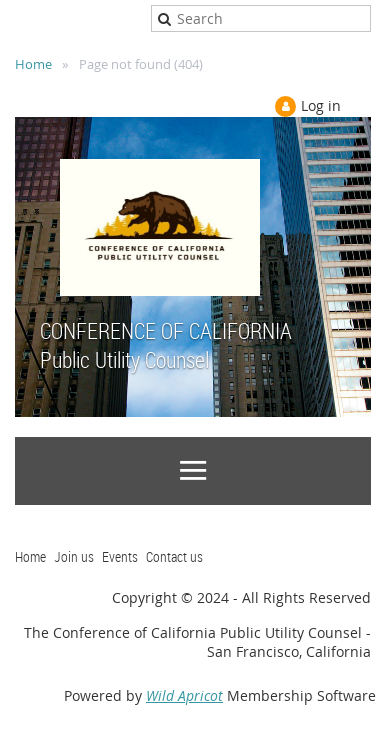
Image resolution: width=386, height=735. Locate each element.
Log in (321, 105)
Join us (74, 556)
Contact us (174, 556)
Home (33, 64)
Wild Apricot (184, 695)
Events (120, 556)
